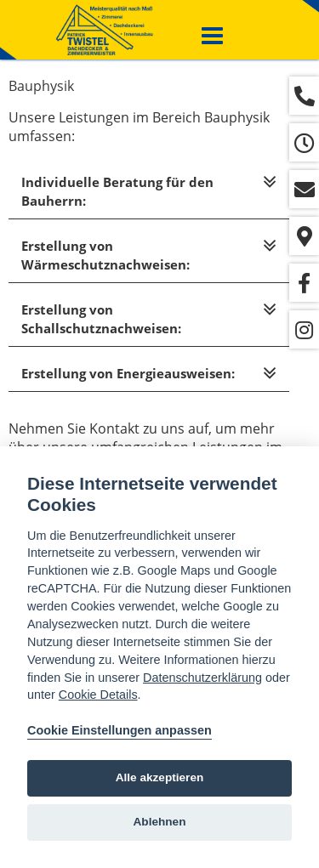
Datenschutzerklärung (202, 678)
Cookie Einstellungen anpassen (120, 730)
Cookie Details (98, 695)
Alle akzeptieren (160, 777)
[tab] (149, 192)
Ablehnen (160, 822)
